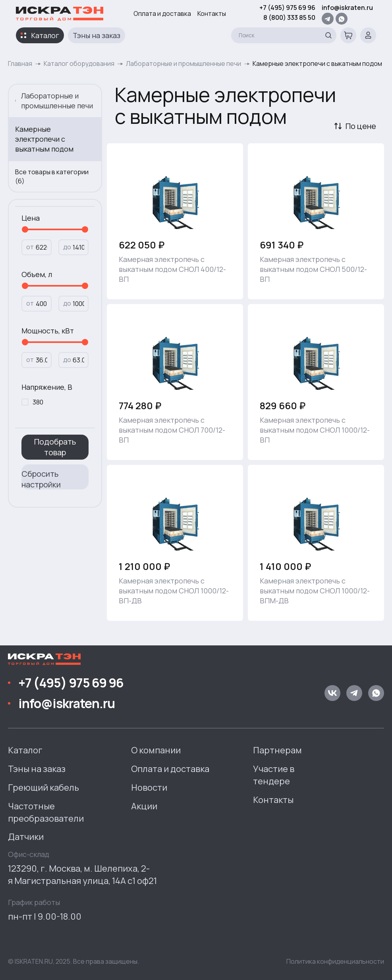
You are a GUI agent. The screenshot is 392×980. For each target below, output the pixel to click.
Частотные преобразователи (46, 812)
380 (38, 402)
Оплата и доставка (162, 13)
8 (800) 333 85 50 (289, 17)
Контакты (212, 13)
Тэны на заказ (97, 35)
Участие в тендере (274, 775)
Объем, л (37, 274)
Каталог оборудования (79, 64)
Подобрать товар (55, 447)
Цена (31, 218)
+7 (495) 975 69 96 (287, 8)
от (30, 247)
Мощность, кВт (48, 331)
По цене (361, 126)
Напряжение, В (47, 387)
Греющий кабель (43, 787)
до (67, 247)
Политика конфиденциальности (335, 961)
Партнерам (277, 750)
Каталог (45, 35)
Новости (149, 787)
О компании (156, 750)
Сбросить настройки (41, 479)
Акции (144, 806)
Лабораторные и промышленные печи (183, 64)
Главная (20, 64)
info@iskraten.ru (347, 8)
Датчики (26, 837)
